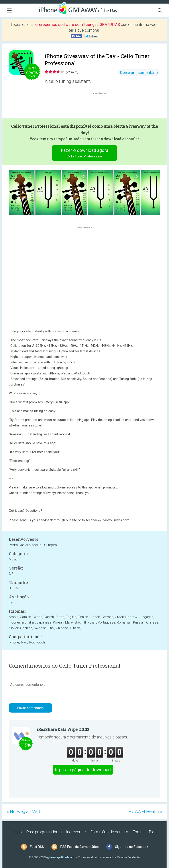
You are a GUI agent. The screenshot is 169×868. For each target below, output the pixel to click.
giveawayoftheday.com (62, 857)
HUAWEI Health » (145, 812)
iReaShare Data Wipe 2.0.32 (63, 729)
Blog (153, 832)
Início (17, 832)
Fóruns (139, 832)
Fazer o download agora (85, 154)
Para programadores (44, 832)
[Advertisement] (102, 106)
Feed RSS (37, 847)
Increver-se (76, 832)
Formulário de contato (109, 832)
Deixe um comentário (139, 73)
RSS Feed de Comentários (80, 847)
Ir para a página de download (83, 770)
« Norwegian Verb (24, 812)
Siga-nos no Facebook (132, 847)
